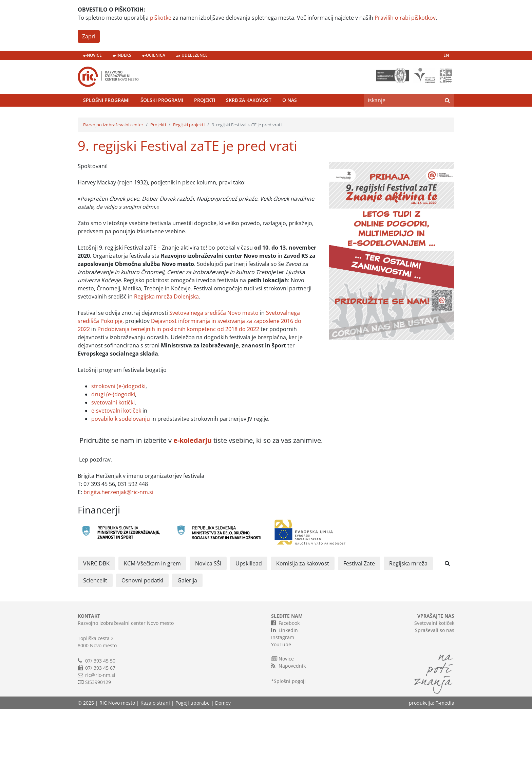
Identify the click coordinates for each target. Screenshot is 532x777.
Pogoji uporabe (193, 771)
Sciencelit (95, 648)
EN (446, 55)
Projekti (205, 117)
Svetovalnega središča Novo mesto (214, 381)
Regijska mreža (408, 631)
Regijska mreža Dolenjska (166, 364)
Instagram (283, 705)
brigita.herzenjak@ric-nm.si (118, 560)
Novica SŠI (208, 631)
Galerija (187, 648)
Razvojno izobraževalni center (113, 193)
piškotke (161, 18)
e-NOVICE (92, 55)
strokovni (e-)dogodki (118, 454)
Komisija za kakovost (303, 631)
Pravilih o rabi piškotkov (405, 18)
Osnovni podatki (142, 648)
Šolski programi (162, 117)
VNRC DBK (96, 631)
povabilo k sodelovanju (121, 487)
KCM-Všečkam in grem (152, 631)
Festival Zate (359, 631)
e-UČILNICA (154, 55)
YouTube (281, 712)
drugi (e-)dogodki (113, 462)
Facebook (285, 691)
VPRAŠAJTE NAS (436, 684)
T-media (445, 771)
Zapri (89, 36)
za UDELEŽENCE (192, 55)
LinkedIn (284, 698)
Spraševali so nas (435, 698)
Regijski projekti (189, 193)
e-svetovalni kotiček (116, 478)
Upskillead (249, 631)
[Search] (402, 117)
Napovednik (288, 734)
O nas (290, 117)
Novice (282, 726)
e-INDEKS (122, 55)
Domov (223, 771)
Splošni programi (106, 117)
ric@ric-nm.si (100, 743)
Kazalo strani (155, 771)
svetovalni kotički (113, 470)
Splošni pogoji (290, 749)
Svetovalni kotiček (434, 691)
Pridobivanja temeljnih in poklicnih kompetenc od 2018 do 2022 (178, 397)
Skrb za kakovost (249, 117)
